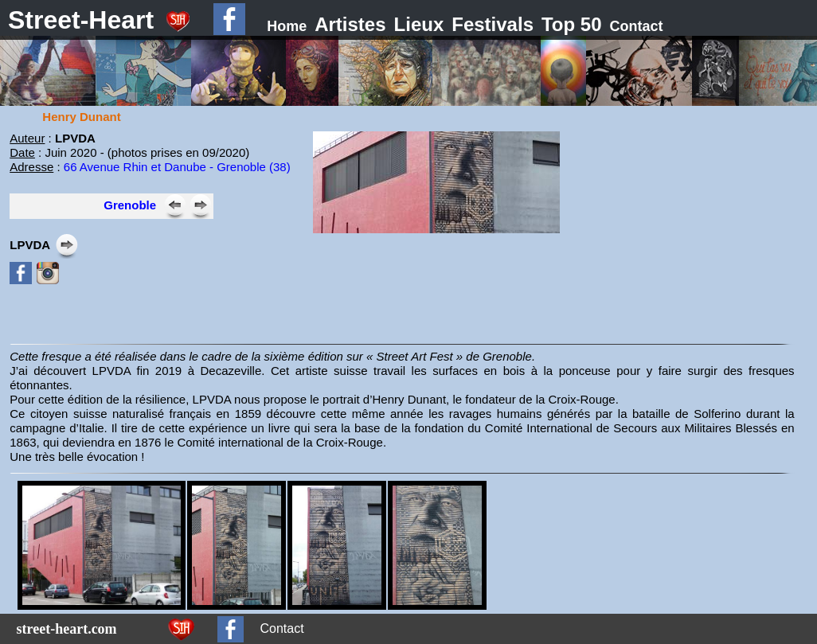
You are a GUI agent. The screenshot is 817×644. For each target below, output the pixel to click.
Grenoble (130, 205)
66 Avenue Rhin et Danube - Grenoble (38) (177, 167)
